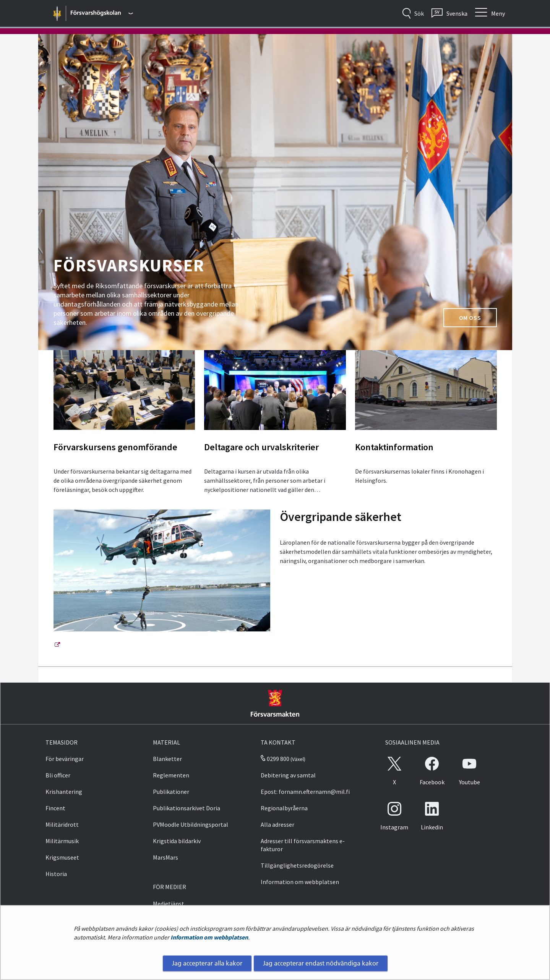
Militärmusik (62, 841)
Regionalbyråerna (284, 808)
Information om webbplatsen (209, 937)
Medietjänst (169, 904)
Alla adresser (277, 824)
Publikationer (171, 792)
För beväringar (65, 759)
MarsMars (165, 857)
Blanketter (167, 759)
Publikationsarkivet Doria (187, 808)
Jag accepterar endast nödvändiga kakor (321, 963)
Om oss (478, 320)
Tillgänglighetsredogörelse (297, 865)
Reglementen (171, 775)
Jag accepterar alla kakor (207, 963)
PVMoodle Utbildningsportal (191, 824)
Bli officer (58, 775)
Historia (56, 874)
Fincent (55, 808)
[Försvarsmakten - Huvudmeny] (102, 13)
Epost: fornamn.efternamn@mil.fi (305, 792)
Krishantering (64, 792)
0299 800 (275, 759)
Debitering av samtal (288, 775)
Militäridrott (62, 824)
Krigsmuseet (62, 857)
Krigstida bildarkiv (177, 841)
